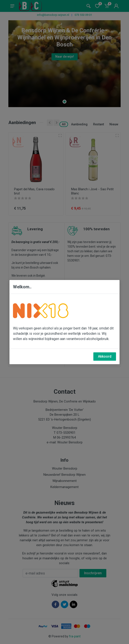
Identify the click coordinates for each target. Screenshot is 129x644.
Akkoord (105, 356)
